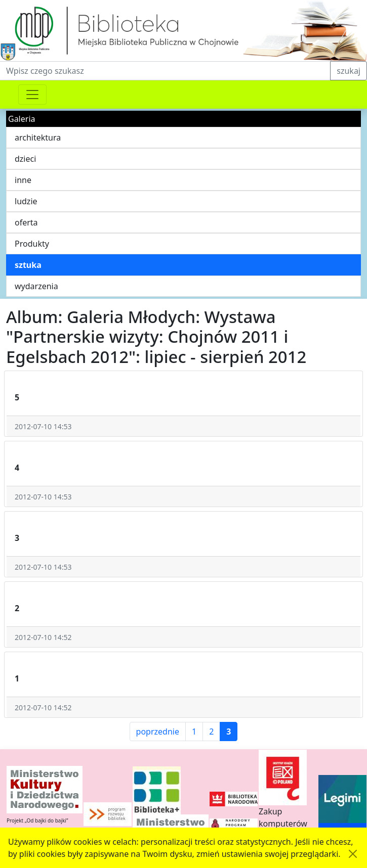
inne (23, 180)
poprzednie (158, 732)
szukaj (349, 71)
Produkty (32, 244)
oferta (26, 222)
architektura (38, 138)
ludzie (26, 201)
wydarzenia (36, 286)
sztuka (28, 265)
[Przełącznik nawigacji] (32, 95)
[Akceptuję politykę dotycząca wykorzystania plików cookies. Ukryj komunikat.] (353, 854)
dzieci (25, 159)
